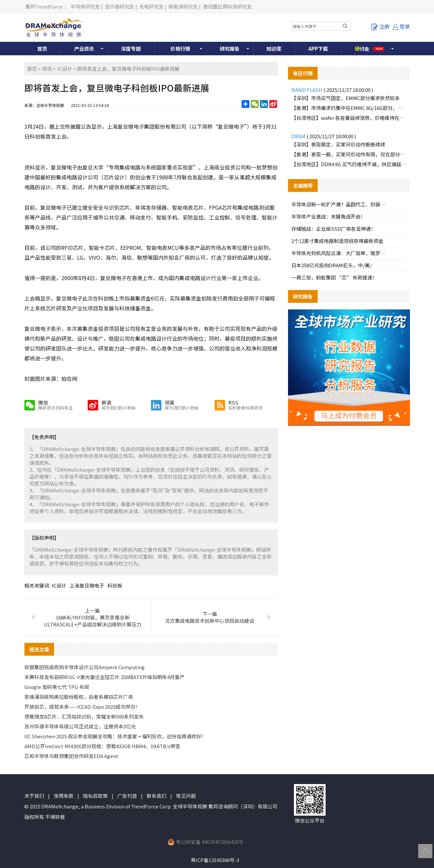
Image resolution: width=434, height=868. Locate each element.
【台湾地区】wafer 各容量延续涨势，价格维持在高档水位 (349, 118)
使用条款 (64, 796)
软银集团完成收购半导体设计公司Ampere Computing (85, 667)
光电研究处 (151, 6)
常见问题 (186, 796)
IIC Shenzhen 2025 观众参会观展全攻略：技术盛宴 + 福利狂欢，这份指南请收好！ (115, 736)
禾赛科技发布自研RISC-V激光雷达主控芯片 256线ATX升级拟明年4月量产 (104, 677)
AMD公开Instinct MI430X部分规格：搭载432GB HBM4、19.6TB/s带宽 (102, 746)
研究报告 (230, 49)
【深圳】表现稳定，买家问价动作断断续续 (338, 144)
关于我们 (34, 796)
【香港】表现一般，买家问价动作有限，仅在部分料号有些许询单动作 (349, 154)
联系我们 (157, 796)
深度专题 (131, 49)
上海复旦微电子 (87, 585)
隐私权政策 (95, 796)
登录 (401, 26)
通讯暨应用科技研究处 (227, 6)
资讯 (47, 69)
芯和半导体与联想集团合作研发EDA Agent (71, 756)
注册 (380, 26)
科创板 (115, 585)
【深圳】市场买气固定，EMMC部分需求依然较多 (346, 98)
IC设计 (65, 69)
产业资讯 (84, 49)
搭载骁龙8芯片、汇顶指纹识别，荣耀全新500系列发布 (84, 716)
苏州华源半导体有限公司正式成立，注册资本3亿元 (80, 726)
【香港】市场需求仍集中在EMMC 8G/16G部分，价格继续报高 (349, 108)
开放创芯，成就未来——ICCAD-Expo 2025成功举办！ (82, 707)
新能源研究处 (183, 6)
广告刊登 (127, 796)
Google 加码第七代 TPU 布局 (57, 687)
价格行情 (180, 49)
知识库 (274, 49)
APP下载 (318, 49)
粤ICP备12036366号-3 (215, 860)
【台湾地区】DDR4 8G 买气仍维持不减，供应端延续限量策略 (349, 164)
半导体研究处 (85, 6)
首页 (42, 49)
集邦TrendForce (44, 6)
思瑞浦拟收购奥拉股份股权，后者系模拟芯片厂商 (79, 697)
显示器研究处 (120, 6)
